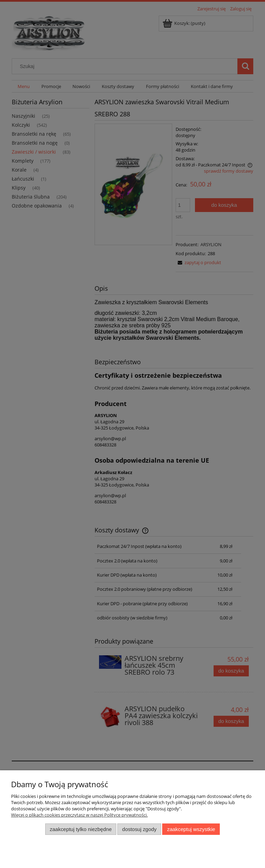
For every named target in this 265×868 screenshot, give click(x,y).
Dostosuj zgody (139, 829)
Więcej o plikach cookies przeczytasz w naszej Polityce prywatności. (79, 815)
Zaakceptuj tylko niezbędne (81, 829)
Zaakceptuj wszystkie (191, 829)
